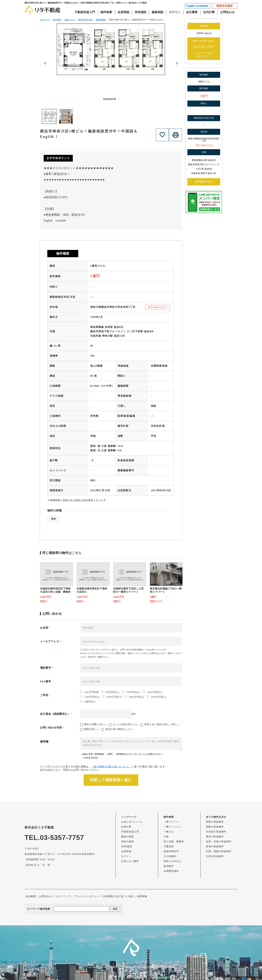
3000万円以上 (135, 697)
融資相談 (158, 12)
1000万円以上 (153, 692)
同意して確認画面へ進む (111, 780)
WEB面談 (127, 846)
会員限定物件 (171, 871)
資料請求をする (204, 182)
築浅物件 (169, 866)
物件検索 (106, 12)
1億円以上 (88, 701)
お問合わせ (227, 12)
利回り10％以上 (173, 861)
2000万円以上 (112, 697)
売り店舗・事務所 (174, 841)
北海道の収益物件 (216, 832)
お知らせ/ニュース (132, 822)
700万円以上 (131, 692)
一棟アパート (171, 822)
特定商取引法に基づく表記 (118, 896)
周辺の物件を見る (157, 307)
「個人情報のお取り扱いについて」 (111, 767)
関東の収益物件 (215, 822)
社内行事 (209, 12)
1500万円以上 (90, 697)
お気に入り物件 (130, 861)
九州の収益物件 (215, 856)
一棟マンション (172, 827)
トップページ (129, 817)
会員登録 (123, 12)
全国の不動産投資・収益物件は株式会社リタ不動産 (128, 967)
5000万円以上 (157, 697)
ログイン (175, 12)
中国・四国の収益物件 (219, 851)
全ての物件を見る (216, 817)
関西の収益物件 (215, 827)
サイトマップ (63, 896)
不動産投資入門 (85, 12)
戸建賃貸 (169, 846)
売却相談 (140, 12)
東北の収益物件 (215, 837)
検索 (115, 909)
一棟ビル (169, 832)
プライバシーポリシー (87, 896)
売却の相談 (128, 841)
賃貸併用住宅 (171, 851)
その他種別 (170, 856)
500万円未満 (89, 692)
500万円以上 (110, 692)
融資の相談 (128, 837)
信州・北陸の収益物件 (219, 841)
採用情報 (142, 896)
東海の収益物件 (215, 846)
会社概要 (192, 12)
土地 (166, 837)
